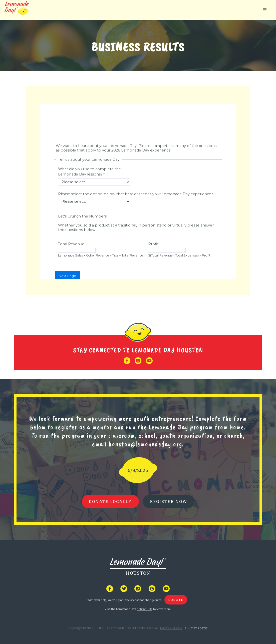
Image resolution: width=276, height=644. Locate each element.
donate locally (110, 501)
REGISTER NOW (169, 501)
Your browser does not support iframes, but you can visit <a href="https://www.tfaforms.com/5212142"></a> (138, 191)
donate (176, 600)
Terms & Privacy (171, 628)
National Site (145, 609)
